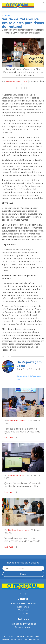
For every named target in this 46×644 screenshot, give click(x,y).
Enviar (23, 574)
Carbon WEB (33, 639)
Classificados (23, 614)
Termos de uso (23, 627)
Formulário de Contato (23, 604)
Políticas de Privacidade (23, 624)
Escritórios (23, 607)
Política (6, 16)
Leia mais (11, 438)
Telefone (23, 610)
